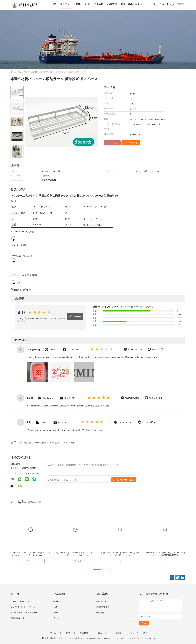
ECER (153, 638)
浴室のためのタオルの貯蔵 (47, 443)
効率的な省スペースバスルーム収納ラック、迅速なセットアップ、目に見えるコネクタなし (30, 554)
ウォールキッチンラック (21, 601)
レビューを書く (75, 316)
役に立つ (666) (149, 422)
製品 (68, 633)
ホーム (53, 633)
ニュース (151, 4)
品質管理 (112, 4)
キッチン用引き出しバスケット (24, 607)
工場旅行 (99, 4)
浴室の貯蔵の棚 (17, 618)
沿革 (55, 607)
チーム (56, 618)
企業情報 (84, 633)
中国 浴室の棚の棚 (48, 638)
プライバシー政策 (139, 633)
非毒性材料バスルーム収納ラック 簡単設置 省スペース (62, 72)
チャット (164, 4)
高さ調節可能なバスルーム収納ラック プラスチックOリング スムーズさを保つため (75, 554)
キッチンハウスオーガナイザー (24, 613)
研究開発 (100, 613)
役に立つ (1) (158, 350)
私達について (83, 4)
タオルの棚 (69, 443)
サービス (57, 613)
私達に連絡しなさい (131, 4)
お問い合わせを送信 (124, 480)
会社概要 (57, 601)
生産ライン (101, 601)
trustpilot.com (135, 350)
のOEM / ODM (103, 607)
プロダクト (66, 4)
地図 (119, 633)
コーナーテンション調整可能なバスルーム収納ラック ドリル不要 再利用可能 (165, 554)
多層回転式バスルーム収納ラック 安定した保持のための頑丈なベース (120, 554)
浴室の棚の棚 (25, 443)
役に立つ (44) (156, 398)
